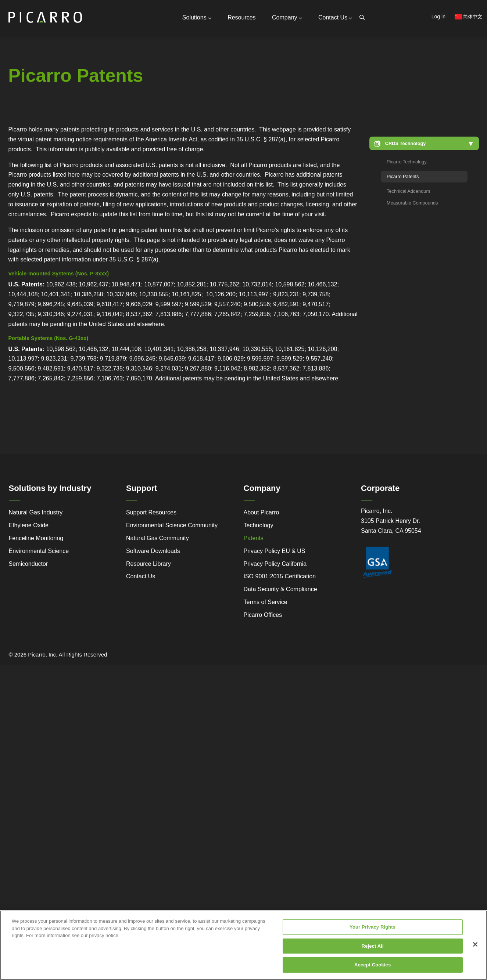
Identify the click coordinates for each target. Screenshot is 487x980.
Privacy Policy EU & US (275, 549)
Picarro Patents (403, 175)
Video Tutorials (111, 128)
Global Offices (93, 95)
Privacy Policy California (275, 562)
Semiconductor (28, 562)
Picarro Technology (407, 161)
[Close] (475, 948)
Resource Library (148, 562)
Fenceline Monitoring (36, 537)
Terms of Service (266, 601)
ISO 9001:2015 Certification (280, 575)
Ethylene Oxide (29, 524)
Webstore (112, 139)
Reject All (373, 949)
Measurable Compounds (412, 202)
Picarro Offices (263, 613)
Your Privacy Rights (373, 930)
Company (288, 17)
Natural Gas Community (157, 537)
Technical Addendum (408, 190)
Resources (243, 17)
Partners (86, 102)
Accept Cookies (373, 968)
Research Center (112, 149)
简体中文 (469, 17)
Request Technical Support (108, 88)
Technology (259, 524)
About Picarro (262, 511)
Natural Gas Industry (36, 511)
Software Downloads (153, 549)
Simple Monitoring (62, 128)
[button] (424, 142)
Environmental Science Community (172, 524)
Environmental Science (39, 549)
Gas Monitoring (165, 128)
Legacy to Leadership (63, 142)
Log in (438, 17)
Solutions (199, 17)
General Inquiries (96, 71)
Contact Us (336, 17)
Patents (254, 537)
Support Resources (99, 81)
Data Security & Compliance (280, 588)
